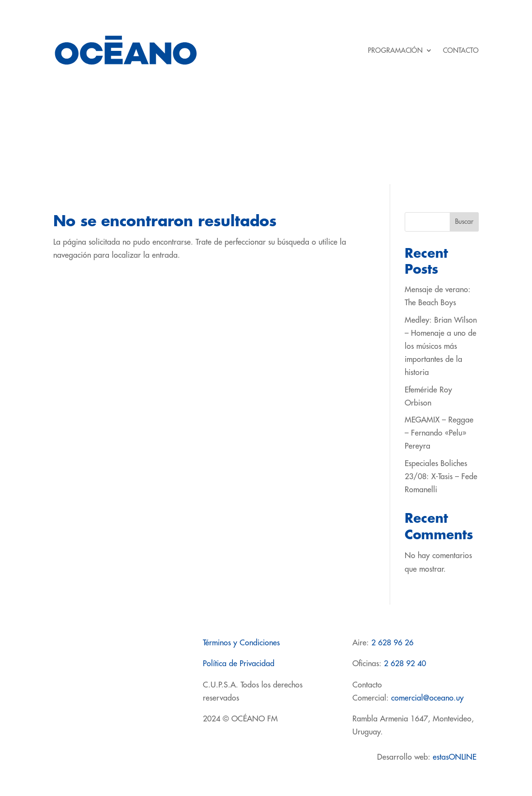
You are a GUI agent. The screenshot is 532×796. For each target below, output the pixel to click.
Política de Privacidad (239, 664)
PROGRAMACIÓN (395, 50)
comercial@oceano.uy (427, 698)
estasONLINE (456, 757)
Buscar (464, 221)
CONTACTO (461, 50)
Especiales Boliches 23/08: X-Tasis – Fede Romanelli (441, 477)
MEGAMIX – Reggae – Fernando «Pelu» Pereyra (439, 433)
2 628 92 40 (405, 664)
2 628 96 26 (392, 643)
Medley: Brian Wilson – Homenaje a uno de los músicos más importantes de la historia (441, 347)
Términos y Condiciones (241, 643)
